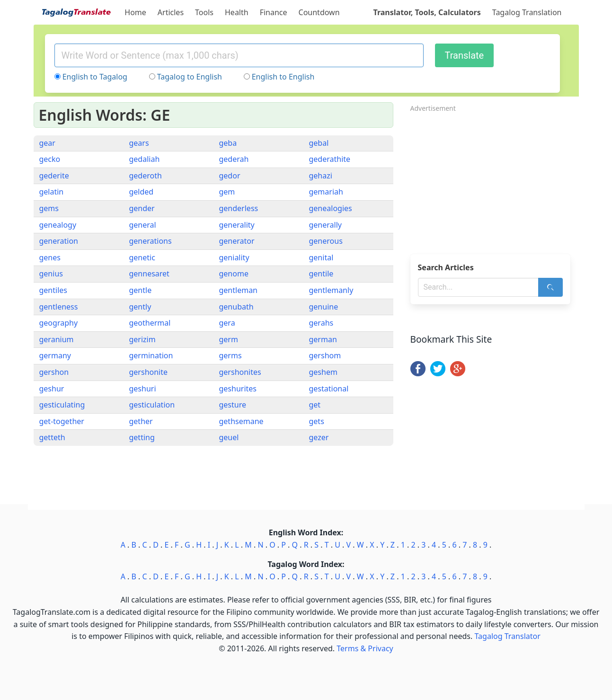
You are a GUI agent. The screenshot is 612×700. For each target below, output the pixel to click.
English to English (283, 77)
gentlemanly (331, 290)
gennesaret (149, 274)
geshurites (238, 389)
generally (325, 225)
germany (55, 355)
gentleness (59, 307)
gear (47, 143)
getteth (52, 437)
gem (227, 192)
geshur (52, 389)
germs (231, 355)
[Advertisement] (495, 180)
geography (59, 323)
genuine (324, 307)
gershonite (149, 372)
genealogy (58, 225)
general (143, 225)
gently (140, 307)
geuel (229, 437)
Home (135, 12)
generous (326, 241)
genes (50, 257)
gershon (54, 372)
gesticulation (152, 405)
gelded (142, 192)
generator (237, 241)
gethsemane (241, 421)
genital (321, 257)
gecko (50, 159)
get (315, 405)
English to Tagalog (95, 77)
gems (49, 208)
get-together (62, 421)
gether (141, 421)
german (323, 339)
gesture (233, 405)
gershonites (240, 372)
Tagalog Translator (508, 636)
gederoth (146, 176)
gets (317, 421)
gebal (319, 143)
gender (142, 208)
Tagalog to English (190, 77)
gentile (321, 274)
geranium (57, 339)
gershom (325, 355)
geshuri (143, 389)
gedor (230, 176)
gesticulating (62, 405)
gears (139, 143)
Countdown (319, 12)
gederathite (330, 159)
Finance (274, 12)
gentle (141, 290)
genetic (142, 257)
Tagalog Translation (527, 12)
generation (59, 241)
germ (229, 339)
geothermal (150, 323)
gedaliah (145, 159)
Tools (204, 12)
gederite (54, 176)
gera (227, 323)
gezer (319, 437)
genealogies (331, 208)
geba (228, 143)
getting (142, 437)
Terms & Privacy (365, 648)
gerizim (142, 339)
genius (51, 274)
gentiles (53, 290)
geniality (234, 257)
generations (151, 241)
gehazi (321, 176)
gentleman (239, 290)
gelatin (52, 192)
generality (237, 225)
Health (237, 12)
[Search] (550, 287)
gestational (329, 389)
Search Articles (446, 267)
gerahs (321, 323)
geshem (323, 372)
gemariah (326, 192)
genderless (239, 208)
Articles (171, 12)
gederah (234, 159)
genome (234, 274)
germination (151, 355)
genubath (236, 307)
